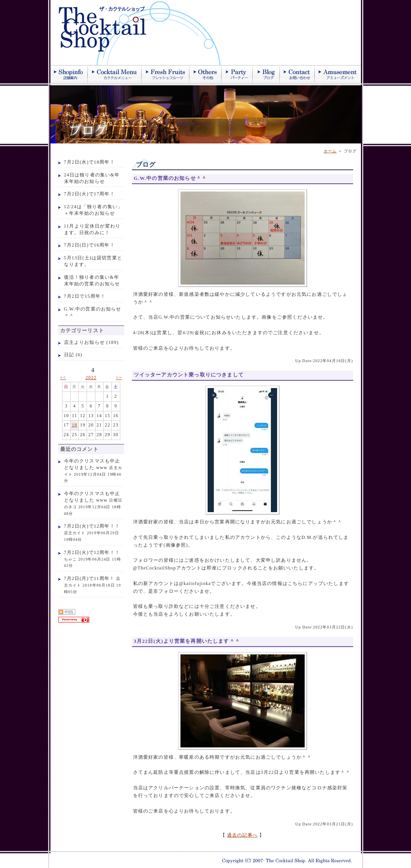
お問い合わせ (297, 74)
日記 (69, 355)
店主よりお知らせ (84, 342)
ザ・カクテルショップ (144, 33)
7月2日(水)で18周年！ (89, 162)
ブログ (266, 74)
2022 (91, 378)
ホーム (330, 151)
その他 (205, 74)
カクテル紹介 (115, 74)
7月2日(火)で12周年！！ (92, 526)
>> (119, 378)
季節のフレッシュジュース (166, 74)
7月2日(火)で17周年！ (89, 194)
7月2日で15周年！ (85, 296)
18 (75, 425)
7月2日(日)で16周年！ (89, 245)
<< (63, 378)
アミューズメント (338, 74)
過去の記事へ (242, 835)
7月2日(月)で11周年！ (89, 578)
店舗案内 (69, 74)
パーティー (237, 74)
